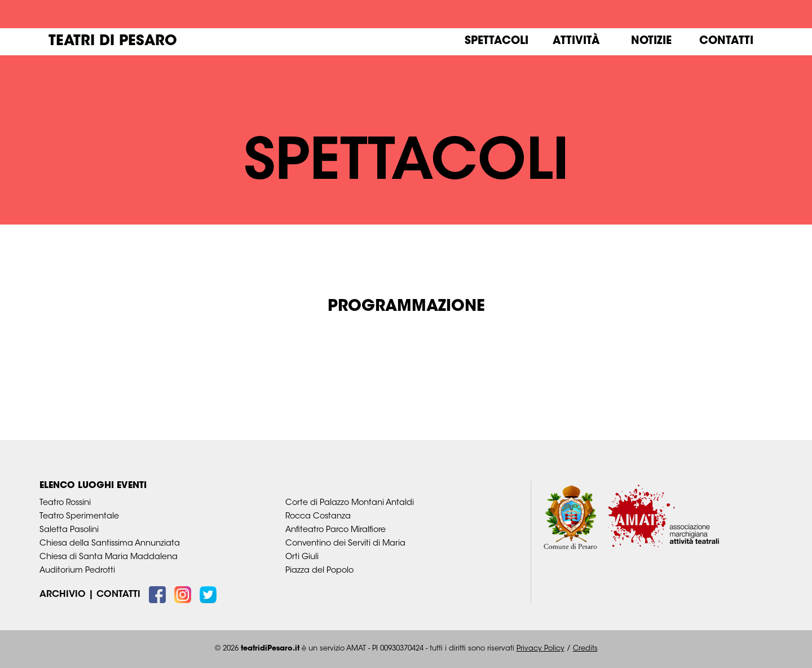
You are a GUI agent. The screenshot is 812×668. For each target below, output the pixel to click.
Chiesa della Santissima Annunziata (110, 544)
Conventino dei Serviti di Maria (345, 544)
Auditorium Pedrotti (77, 571)
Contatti (726, 41)
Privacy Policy (540, 649)
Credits (585, 649)
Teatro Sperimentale (79, 517)
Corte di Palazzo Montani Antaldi (350, 503)
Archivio (63, 595)
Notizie (651, 41)
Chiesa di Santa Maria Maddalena (109, 557)
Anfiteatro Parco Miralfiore (336, 530)
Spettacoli (497, 41)
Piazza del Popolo (319, 571)
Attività (576, 41)
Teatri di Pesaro (113, 42)
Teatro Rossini (65, 503)
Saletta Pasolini (69, 530)
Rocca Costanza (318, 517)
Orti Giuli (302, 557)
